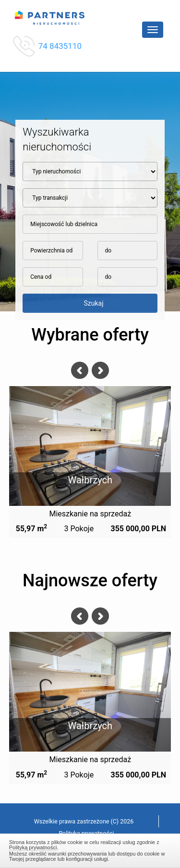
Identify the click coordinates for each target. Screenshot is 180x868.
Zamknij (90, 849)
